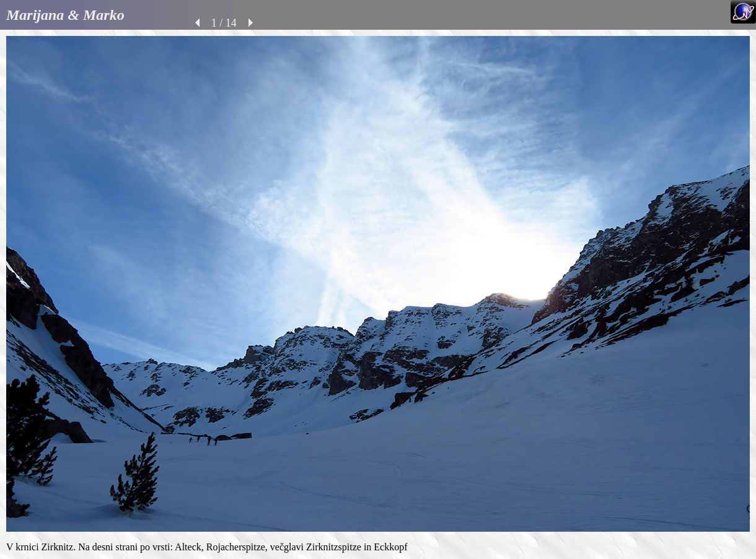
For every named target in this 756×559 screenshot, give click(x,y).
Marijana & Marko (65, 15)
